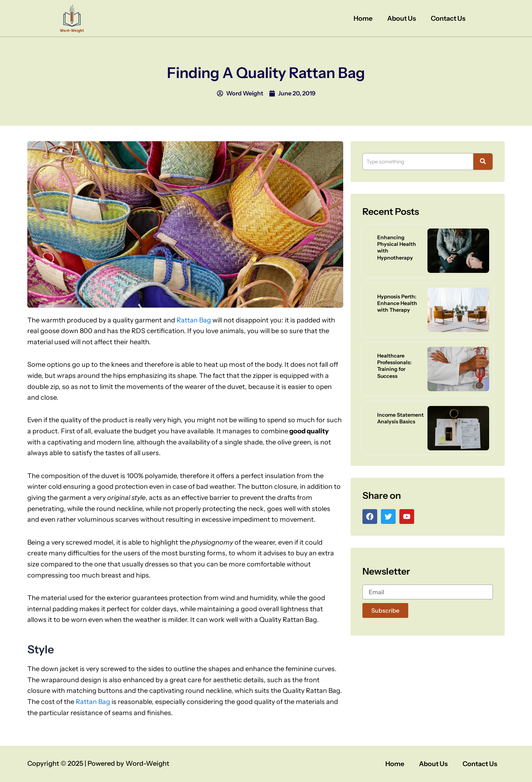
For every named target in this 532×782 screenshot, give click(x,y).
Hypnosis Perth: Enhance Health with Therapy (397, 303)
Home (363, 18)
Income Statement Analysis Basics (400, 418)
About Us (402, 18)
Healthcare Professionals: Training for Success (394, 366)
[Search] (418, 162)
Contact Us (448, 18)
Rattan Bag (194, 320)
